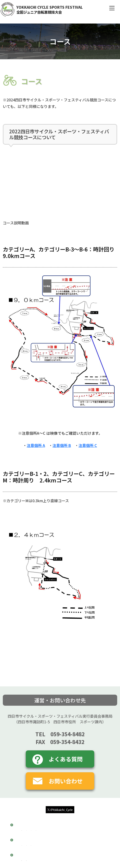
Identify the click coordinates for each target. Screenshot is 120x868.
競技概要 (22, 828)
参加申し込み (54, 839)
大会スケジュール (82, 833)
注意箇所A (31, 854)
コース (20, 848)
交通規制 (30, 839)
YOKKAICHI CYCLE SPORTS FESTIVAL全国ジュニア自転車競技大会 (50, 10)
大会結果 (22, 863)
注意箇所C (77, 854)
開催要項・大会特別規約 (42, 833)
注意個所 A (36, 445)
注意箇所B (54, 854)
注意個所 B (62, 445)
